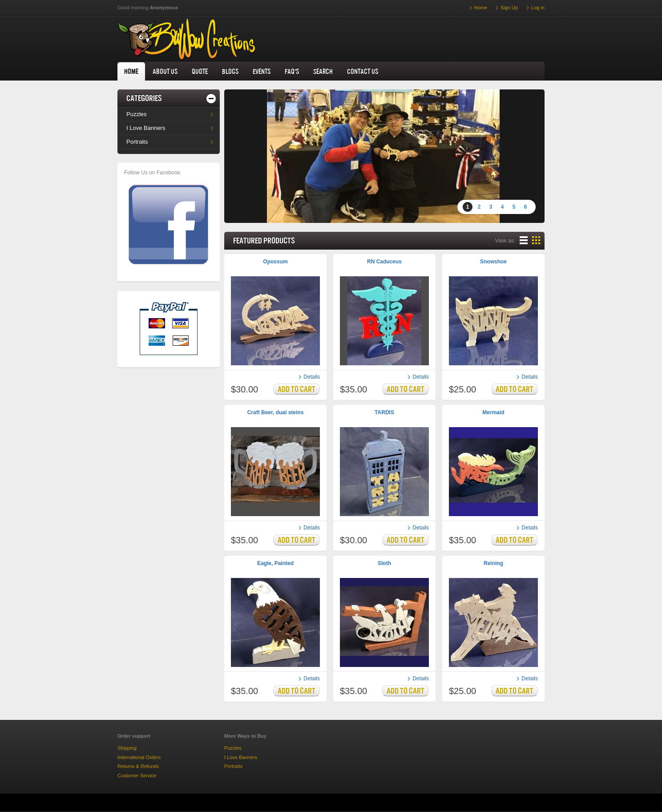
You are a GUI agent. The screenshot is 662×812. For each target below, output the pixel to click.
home (131, 71)
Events (262, 71)
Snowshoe (493, 262)
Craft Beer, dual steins (276, 412)
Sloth (384, 563)
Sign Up (509, 8)
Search (323, 71)
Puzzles (137, 114)
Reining (493, 563)
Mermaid (493, 412)
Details (312, 377)
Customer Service (137, 776)
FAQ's (292, 71)
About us (165, 71)
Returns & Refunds (138, 766)
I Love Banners (146, 128)
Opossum (275, 262)
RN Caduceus (384, 262)
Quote (200, 71)
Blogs (230, 71)
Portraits (137, 142)
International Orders (139, 757)
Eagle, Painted (275, 563)
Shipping (127, 748)
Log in (538, 8)
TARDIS (384, 412)
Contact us (363, 71)
